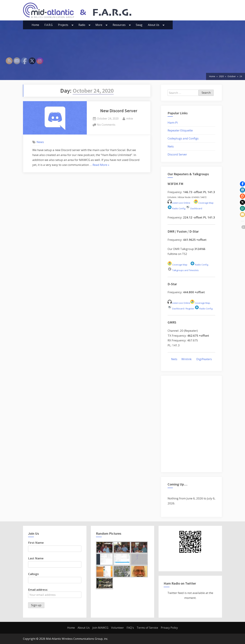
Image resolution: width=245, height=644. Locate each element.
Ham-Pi (173, 123)
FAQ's (130, 628)
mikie (130, 118)
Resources (119, 25)
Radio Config (176, 208)
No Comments (106, 125)
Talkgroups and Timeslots (183, 270)
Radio (82, 25)
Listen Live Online (179, 203)
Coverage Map (204, 203)
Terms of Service (147, 628)
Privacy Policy (169, 628)
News (40, 142)
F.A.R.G (48, 25)
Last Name (36, 558)
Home (35, 25)
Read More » (101, 165)
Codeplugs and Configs (183, 138)
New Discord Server (119, 111)
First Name (36, 543)
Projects (63, 25)
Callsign (33, 574)
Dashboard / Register (181, 309)
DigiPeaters (204, 359)
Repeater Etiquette (180, 130)
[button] (242, 184)
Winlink (187, 359)
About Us (154, 25)
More (99, 25)
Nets (171, 146)
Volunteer (117, 628)
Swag (139, 25)
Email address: (55, 593)
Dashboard (194, 208)
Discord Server (177, 154)
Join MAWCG (100, 628)
